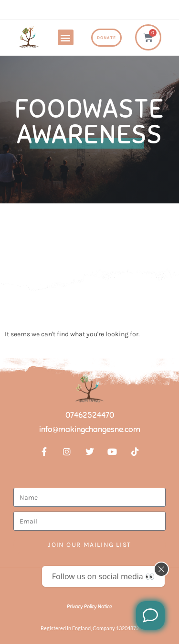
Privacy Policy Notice (89, 606)
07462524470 (90, 415)
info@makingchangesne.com (90, 429)
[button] (66, 37)
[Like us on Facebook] (150, 615)
